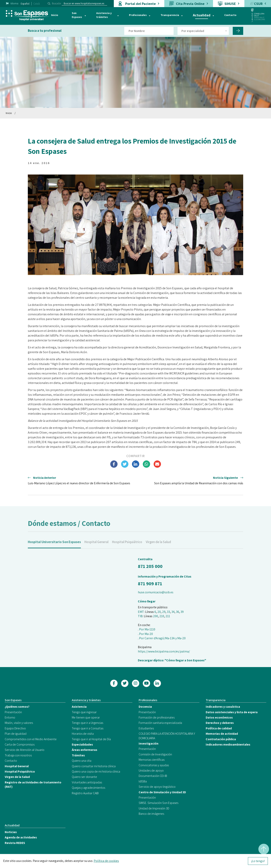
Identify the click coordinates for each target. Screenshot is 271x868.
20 (159, 612)
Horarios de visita (83, 734)
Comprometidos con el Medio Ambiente (31, 739)
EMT (141, 612)
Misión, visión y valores (19, 723)
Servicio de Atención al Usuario (25, 750)
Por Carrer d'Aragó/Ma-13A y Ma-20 (162, 638)
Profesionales (138, 15)
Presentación (13, 712)
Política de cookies (106, 861)
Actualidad (202, 15)
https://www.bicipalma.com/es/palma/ (164, 651)
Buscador (57, 3)
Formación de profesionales (157, 717)
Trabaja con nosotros (18, 755)
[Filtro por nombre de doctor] (149, 31)
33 (168, 612)
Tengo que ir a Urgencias (87, 723)
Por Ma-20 (146, 634)
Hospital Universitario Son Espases (54, 547)
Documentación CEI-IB (153, 776)
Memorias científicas (152, 760)
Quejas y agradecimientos (88, 788)
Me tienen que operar (86, 717)
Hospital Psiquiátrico (127, 547)
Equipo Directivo (15, 728)
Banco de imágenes (151, 814)
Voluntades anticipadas (87, 782)
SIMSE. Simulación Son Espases (158, 803)
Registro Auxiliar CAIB (85, 793)
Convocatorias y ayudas (154, 765)
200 (156, 616)
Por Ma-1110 (147, 629)
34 (173, 612)
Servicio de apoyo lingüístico (157, 787)
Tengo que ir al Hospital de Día (91, 739)
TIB (140, 616)
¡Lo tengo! (258, 861)
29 (164, 612)
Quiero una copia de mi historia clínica (96, 771)
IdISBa (143, 781)
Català (37, 4)
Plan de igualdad (16, 734)
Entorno (10, 717)
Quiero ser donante (84, 777)
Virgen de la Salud (158, 547)
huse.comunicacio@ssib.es (156, 592)
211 (168, 616)
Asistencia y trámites (104, 15)
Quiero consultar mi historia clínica (94, 766)
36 (178, 612)
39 (182, 612)
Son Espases (77, 15)
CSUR (258, 4)
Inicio (55, 15)
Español (25, 4)
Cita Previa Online (190, 4)
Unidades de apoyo (151, 770)
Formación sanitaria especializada (160, 723)
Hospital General (96, 547)
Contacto (230, 15)
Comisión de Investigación (155, 754)
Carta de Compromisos (20, 744)
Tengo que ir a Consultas (88, 728)
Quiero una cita (82, 761)
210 (162, 616)
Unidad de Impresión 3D (154, 808)
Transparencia (170, 15)
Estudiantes (146, 728)
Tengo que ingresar (84, 712)
